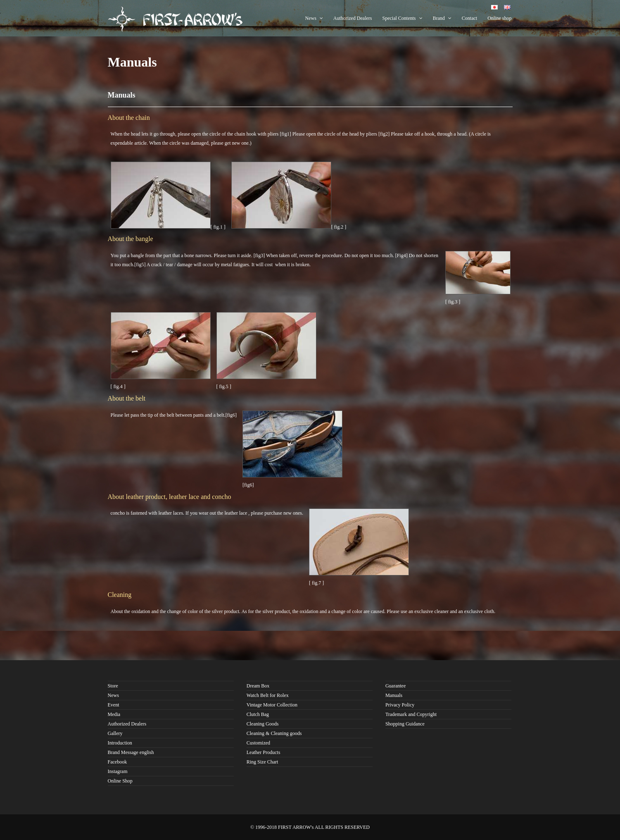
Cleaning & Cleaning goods (274, 733)
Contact (469, 18)
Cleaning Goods (263, 724)
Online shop (499, 18)
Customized (258, 743)
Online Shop (120, 781)
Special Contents (403, 18)
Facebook (118, 762)
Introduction (120, 743)
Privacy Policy (400, 705)
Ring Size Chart (262, 762)
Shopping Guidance (405, 724)
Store (113, 686)
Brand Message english (131, 752)
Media (114, 714)
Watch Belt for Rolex (268, 695)
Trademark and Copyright (411, 714)
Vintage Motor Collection (272, 705)
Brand (442, 18)
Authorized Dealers (353, 18)
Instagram (118, 771)
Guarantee (396, 686)
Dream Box (258, 686)
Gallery (115, 733)
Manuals (394, 695)
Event (114, 705)
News (314, 18)
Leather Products (264, 752)
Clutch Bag (258, 714)
